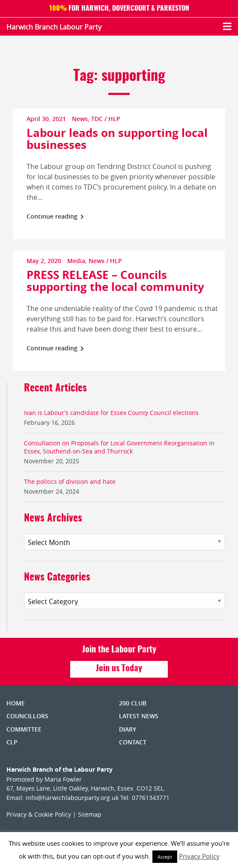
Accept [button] (165, 857)
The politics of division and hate (70, 481)
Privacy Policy (199, 856)
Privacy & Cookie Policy (39, 814)
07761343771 (151, 798)
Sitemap (90, 814)
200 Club (133, 703)
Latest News (139, 716)
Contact (133, 742)
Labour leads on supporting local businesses (117, 139)
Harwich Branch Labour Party (54, 27)
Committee (24, 729)
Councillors (27, 716)
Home (16, 703)
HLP (114, 119)
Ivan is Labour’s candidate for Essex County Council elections (111, 413)
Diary (128, 729)
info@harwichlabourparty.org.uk (72, 798)
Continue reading (55, 216)
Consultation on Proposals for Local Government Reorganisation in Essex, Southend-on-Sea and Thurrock (119, 447)
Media (76, 261)
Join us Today (119, 669)
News (80, 119)
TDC (97, 119)
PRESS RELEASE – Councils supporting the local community (115, 281)
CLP (12, 742)
